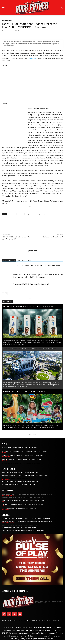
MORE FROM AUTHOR (24, 260)
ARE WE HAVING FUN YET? (8, 495)
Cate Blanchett (12, 214)
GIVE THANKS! (5, 509)
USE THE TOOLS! (6, 457)
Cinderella (20, 214)
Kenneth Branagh (36, 214)
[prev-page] (3, 294)
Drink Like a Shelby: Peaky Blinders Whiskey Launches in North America (23, 501)
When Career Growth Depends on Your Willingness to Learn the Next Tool (25, 455)
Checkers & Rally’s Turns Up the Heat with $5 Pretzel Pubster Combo (23, 504)
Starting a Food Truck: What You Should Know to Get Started (21, 459)
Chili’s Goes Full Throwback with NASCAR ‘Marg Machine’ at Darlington (23, 531)
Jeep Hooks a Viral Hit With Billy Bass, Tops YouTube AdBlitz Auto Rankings (25, 452)
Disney (27, 214)
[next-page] (6, 294)
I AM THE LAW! (5, 449)
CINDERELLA (33, 58)
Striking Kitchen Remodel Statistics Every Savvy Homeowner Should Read (24, 475)
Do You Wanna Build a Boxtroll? (53, 237)
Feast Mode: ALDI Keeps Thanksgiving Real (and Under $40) (19, 508)
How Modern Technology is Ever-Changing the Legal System (20, 448)
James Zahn (7, 31)
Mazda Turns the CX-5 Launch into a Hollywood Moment (19, 528)
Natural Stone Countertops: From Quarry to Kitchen (18, 485)
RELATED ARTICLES (9, 260)
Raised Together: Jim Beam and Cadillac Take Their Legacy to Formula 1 (23, 498)
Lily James (45, 214)
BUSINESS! (4, 460)
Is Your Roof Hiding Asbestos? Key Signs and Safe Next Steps (20, 473)
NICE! (3, 502)
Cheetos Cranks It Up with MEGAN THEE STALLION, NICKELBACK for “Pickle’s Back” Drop (27, 494)
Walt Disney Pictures (56, 214)
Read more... (21, 344)
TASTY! (4, 506)
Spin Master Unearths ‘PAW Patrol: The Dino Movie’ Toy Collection (24, 391)
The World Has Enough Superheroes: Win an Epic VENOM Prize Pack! (37, 265)
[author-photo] (32, 247)
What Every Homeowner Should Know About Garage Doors (20, 482)
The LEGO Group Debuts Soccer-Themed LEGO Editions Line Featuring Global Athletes (30, 306)
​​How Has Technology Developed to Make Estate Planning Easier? (21, 463)
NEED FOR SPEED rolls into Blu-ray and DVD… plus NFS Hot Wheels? (16, 238)
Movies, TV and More (7, 20)
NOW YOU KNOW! (6, 479)
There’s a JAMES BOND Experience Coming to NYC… (31, 284)
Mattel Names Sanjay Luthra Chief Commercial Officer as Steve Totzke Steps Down (29, 349)
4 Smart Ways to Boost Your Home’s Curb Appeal (17, 478)
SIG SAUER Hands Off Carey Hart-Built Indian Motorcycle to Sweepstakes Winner (26, 519)
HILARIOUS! (5, 453)
